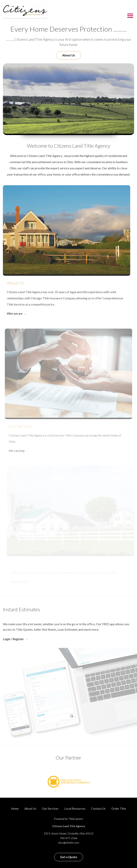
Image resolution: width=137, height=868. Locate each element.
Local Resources (75, 809)
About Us (69, 55)
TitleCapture (76, 819)
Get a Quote (69, 857)
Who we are (15, 313)
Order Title (119, 809)
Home (15, 809)
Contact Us (98, 809)
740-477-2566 (69, 838)
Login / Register (14, 639)
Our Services (50, 809)
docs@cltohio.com (69, 843)
